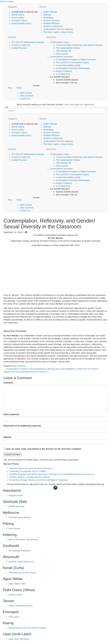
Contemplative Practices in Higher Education (76, 60)
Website (7, 437)
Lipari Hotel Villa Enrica (19, 639)
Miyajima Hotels (16, 495)
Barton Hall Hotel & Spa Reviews (23, 540)
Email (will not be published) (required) (22, 426)
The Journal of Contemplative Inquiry (72, 62)
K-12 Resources (63, 74)
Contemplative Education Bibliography (73, 68)
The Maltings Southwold (19, 551)
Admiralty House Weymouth (21, 562)
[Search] (7, 107)
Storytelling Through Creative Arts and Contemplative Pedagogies (39, 480)
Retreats (47, 15)
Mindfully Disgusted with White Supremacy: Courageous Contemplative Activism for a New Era (52, 474)
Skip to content (7, 1)
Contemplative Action (60, 42)
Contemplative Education (61, 57)
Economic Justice (19, 21)
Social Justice (18, 18)
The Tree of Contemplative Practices (28, 42)
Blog (10, 88)
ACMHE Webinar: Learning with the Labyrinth (30, 477)
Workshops (48, 18)
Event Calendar (50, 12)
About (19, 88)
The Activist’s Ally (64, 51)
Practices (12, 37)
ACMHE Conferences (53, 26)
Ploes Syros (14, 617)
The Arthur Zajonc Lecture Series (58, 32)
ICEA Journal (62, 54)
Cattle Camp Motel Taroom (21, 606)
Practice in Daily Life (21, 45)
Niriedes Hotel (15, 595)
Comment (8, 383)
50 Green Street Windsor (20, 517)
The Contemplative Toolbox (68, 48)
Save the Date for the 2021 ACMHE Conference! (31, 468)
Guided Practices (19, 48)
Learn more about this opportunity (79, 104)
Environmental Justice (21, 23)
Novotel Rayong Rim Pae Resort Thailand (27, 628)
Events (43, 7)
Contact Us (25, 99)
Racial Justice (18, 15)
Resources (51, 37)
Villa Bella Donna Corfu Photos (22, 573)
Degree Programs (64, 71)
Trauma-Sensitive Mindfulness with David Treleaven (79, 45)
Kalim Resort (14, 529)
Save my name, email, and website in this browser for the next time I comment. (44, 449)
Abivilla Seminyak (16, 506)
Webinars (22, 366)
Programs (12, 7)
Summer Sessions (52, 21)
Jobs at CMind (26, 96)
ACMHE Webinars (52, 23)
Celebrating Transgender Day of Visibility (28, 471)
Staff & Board (26, 93)
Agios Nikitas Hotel (17, 584)
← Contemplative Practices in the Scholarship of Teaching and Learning (36, 369)
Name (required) (11, 414)
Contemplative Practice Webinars (58, 29)
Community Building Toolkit (68, 65)
